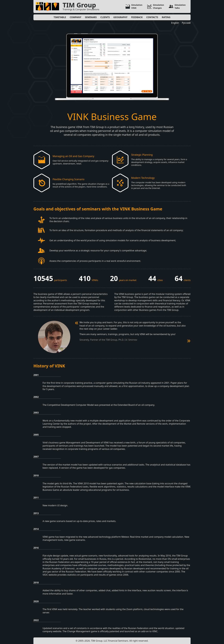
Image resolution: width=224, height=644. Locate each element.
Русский (186, 23)
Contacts (152, 17)
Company (75, 17)
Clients (105, 17)
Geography (120, 17)
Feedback (137, 17)
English (175, 23)
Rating (166, 17)
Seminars (91, 17)
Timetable (60, 17)
